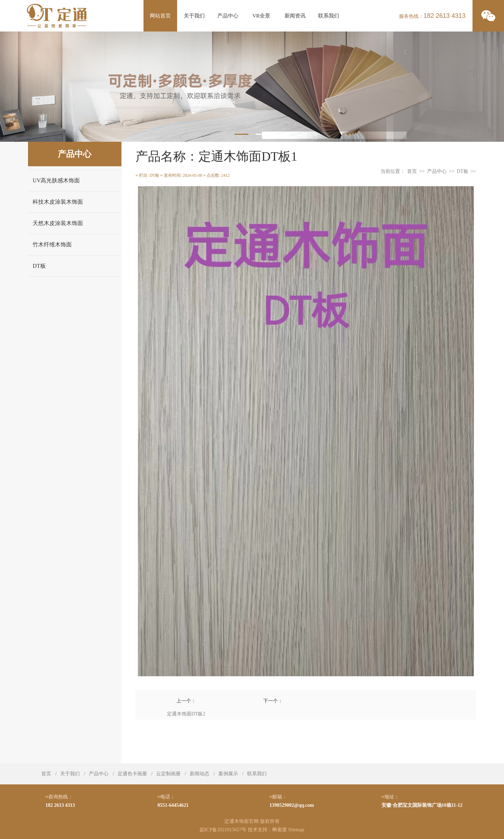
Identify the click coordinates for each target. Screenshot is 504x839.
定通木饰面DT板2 (186, 714)
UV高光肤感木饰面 (56, 180)
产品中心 (228, 16)
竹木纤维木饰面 (52, 244)
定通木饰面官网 (241, 821)
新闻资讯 (295, 16)
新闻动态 (199, 774)
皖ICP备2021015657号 (223, 830)
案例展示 (228, 774)
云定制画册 (168, 774)
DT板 (39, 266)
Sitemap (296, 830)
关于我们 (194, 16)
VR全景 (261, 16)
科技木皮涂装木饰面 (58, 202)
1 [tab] (241, 134)
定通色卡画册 (132, 774)
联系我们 (329, 16)
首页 (412, 171)
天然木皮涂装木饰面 (58, 223)
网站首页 (160, 16)
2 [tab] (262, 134)
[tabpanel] (252, 87)
